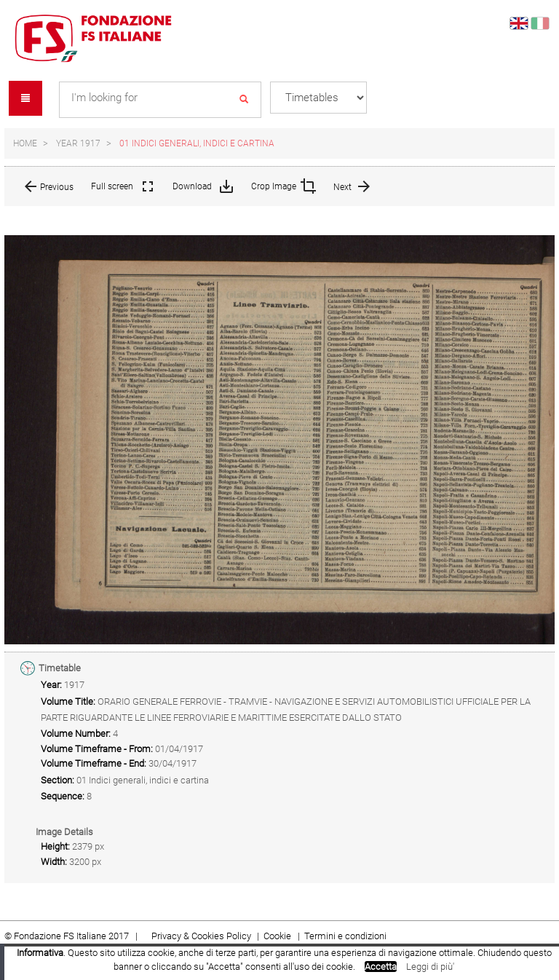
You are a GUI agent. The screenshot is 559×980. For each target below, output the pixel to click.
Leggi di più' (430, 967)
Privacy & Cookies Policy (201, 936)
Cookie (278, 936)
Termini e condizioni (345, 936)
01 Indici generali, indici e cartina (197, 143)
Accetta (381, 967)
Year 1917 (78, 143)
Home (25, 143)
